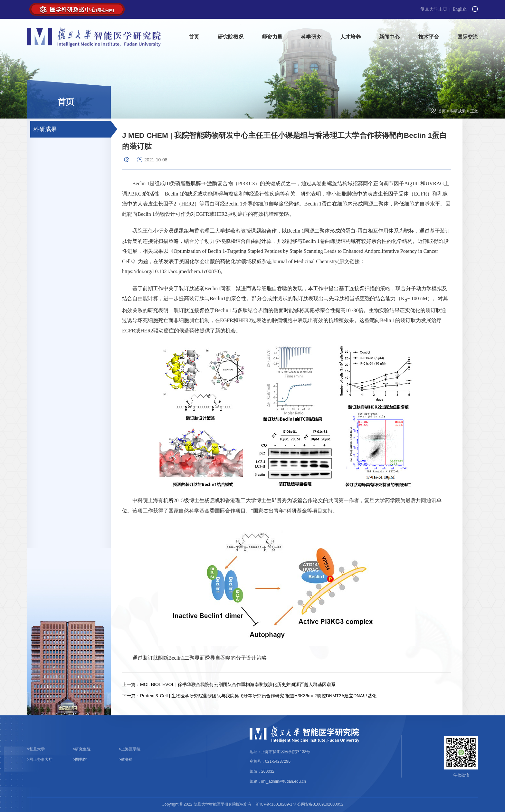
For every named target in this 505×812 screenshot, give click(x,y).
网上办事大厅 (40, 759)
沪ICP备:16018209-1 (274, 804)
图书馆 (80, 759)
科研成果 (458, 111)
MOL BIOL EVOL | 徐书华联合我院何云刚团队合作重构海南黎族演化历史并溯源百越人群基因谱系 (229, 684)
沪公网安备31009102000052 (318, 804)
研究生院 (82, 749)
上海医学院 (130, 749)
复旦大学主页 (434, 9)
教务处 (126, 759)
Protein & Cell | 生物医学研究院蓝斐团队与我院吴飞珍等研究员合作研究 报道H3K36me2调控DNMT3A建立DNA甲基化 (249, 696)
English (460, 9)
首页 (442, 111)
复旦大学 (36, 749)
